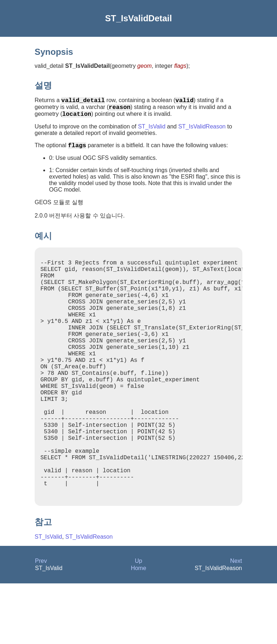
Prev (41, 621)
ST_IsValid (151, 131)
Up (138, 621)
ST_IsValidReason (202, 131)
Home (139, 629)
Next (236, 621)
